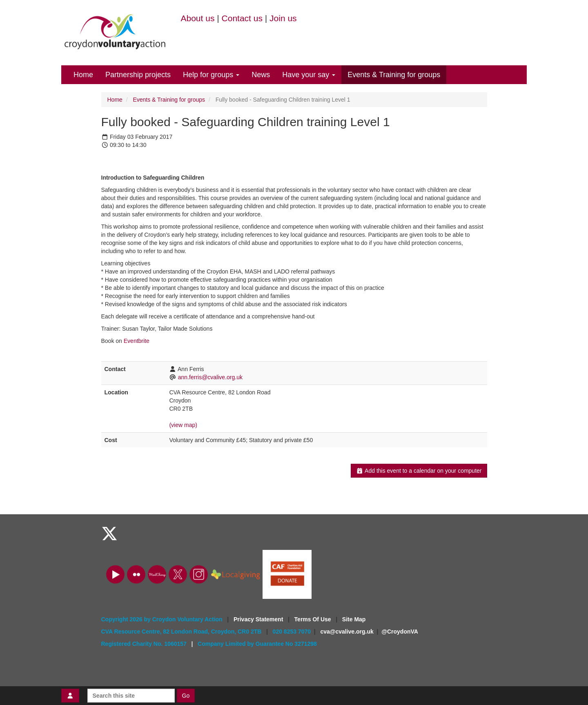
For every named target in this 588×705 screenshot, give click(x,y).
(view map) (183, 425)
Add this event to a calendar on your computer (419, 471)
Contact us (242, 18)
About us (198, 18)
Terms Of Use (314, 619)
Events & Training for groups (394, 75)
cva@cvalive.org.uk (347, 632)
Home (83, 75)
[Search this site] (131, 696)
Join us (283, 18)
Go (186, 696)
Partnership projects (138, 75)
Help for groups (211, 75)
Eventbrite (137, 341)
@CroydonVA (400, 632)
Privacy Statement (259, 619)
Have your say (309, 75)
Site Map (354, 619)
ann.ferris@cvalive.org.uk (210, 377)
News (261, 75)
